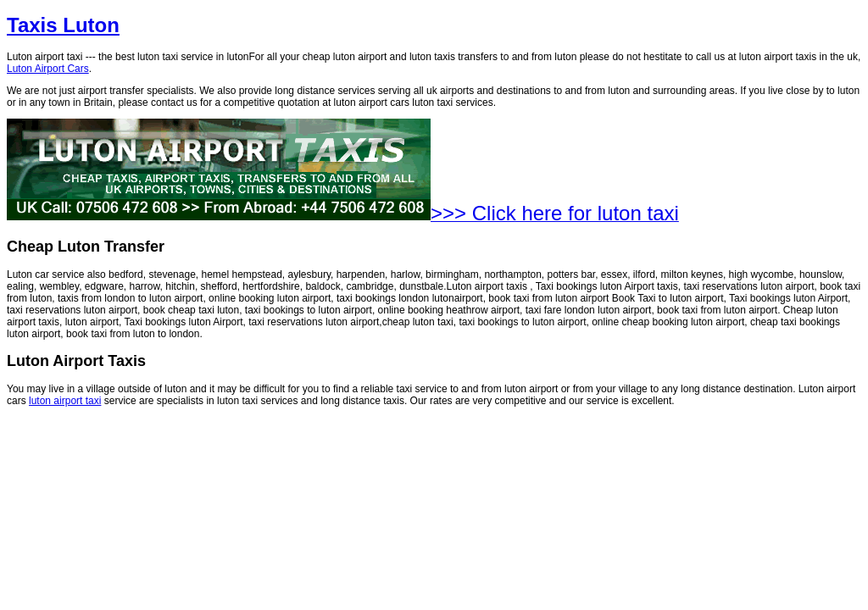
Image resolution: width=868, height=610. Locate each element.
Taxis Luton (63, 25)
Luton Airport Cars (48, 69)
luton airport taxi (65, 401)
